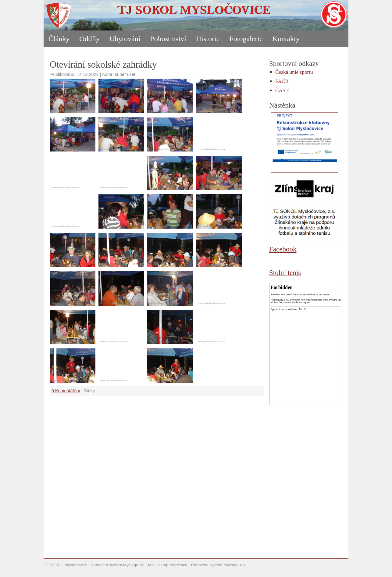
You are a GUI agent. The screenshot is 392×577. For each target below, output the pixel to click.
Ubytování (125, 39)
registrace (178, 565)
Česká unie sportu (294, 72)
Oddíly (89, 39)
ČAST (282, 90)
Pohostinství (168, 39)
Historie (208, 39)
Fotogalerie (246, 39)
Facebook (283, 249)
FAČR (282, 81)
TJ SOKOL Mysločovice (65, 565)
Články (59, 39)
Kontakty (286, 39)
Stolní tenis (285, 272)
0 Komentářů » (66, 391)
